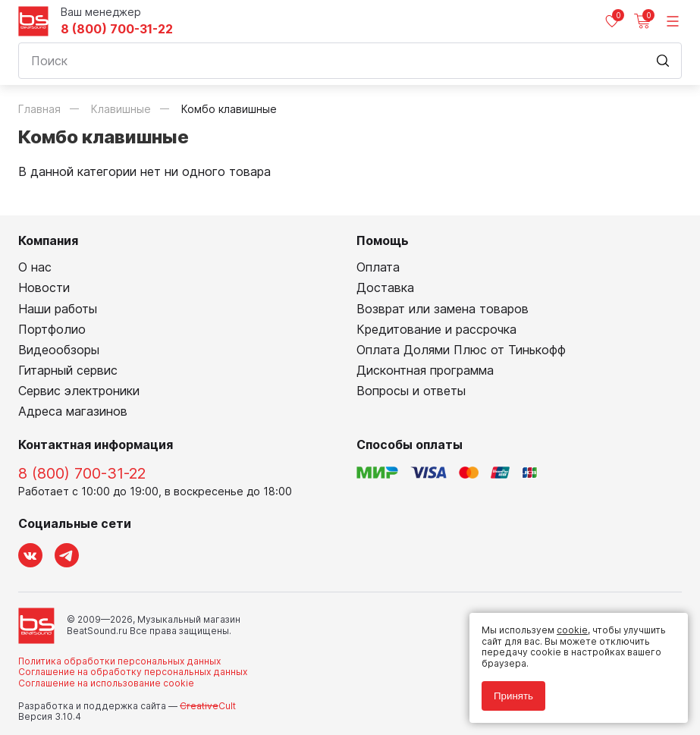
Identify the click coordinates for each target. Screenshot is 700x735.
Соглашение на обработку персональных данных (133, 672)
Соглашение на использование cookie (106, 683)
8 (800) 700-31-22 (117, 29)
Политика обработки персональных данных (119, 661)
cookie (572, 630)
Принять (513, 696)
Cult (208, 706)
